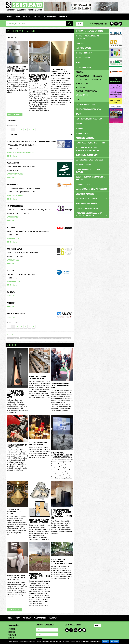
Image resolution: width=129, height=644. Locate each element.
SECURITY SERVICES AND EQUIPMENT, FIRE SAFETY (92, 178)
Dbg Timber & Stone (15, 249)
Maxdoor (11, 228)
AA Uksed (11, 292)
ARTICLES (27, 17)
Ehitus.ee (11, 638)
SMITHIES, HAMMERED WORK (87, 155)
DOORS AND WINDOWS (92, 67)
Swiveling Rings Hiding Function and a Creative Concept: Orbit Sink (17, 69)
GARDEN (92, 124)
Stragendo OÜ (13, 185)
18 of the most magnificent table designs (14, 512)
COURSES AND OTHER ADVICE (92, 208)
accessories (81, 87)
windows (80, 72)
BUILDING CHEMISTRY (92, 133)
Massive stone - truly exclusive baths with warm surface (16, 578)
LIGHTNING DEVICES (92, 48)
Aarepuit (11, 303)
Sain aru (106, 642)
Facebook (116, 24)
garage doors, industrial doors (89, 76)
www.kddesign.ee (14, 217)
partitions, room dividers (86, 91)
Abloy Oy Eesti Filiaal (16, 314)
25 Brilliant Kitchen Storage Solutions (38, 377)
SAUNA (92, 114)
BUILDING (92, 128)
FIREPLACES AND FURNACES (87, 138)
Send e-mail (12, 156)
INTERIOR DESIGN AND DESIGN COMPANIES (87, 37)
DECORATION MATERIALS (92, 104)
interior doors (82, 83)
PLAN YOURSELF (50, 17)
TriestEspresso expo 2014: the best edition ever (60, 386)
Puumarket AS (13, 163)
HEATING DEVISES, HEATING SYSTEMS (90, 143)
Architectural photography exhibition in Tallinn (39, 576)
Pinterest (112, 24)
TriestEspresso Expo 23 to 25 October (17, 446)
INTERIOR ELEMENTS (92, 53)
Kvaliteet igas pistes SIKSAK (116, 101)
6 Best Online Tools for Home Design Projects (39, 521)
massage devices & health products (91, 189)
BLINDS (92, 63)
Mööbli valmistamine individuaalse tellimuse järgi (116, 94)
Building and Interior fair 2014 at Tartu (38, 443)
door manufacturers (64, 338)
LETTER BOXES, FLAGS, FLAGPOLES (89, 160)
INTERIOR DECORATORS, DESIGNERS (90, 31)
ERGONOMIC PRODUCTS (85, 194)
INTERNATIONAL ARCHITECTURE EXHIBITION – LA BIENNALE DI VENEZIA (62, 455)
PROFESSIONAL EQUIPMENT (92, 199)
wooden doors (12, 338)
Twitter (80, 630)
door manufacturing (38, 338)
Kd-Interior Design (15, 206)
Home (9, 17)
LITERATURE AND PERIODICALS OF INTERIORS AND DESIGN (92, 214)
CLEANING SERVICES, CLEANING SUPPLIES (88, 171)
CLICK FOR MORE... (15, 114)
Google (84, 630)
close (92, 100)
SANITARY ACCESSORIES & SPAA (92, 109)
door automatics (24, 338)
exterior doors (82, 95)
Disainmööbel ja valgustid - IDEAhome (116, 87)
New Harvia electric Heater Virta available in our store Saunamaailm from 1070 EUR (62, 514)
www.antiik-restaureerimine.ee (20, 152)
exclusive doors (51, 338)
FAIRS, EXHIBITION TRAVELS (86, 203)
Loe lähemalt (115, 642)
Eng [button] (80, 24)
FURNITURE (92, 43)
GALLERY (37, 17)
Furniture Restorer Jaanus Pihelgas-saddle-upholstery (31, 142)
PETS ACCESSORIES (83, 184)
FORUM (17, 17)
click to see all (14, 610)
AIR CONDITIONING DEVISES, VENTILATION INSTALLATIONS (87, 149)
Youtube (120, 24)
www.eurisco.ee (14, 281)
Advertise (11, 629)
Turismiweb (12, 635)
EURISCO (10, 271)
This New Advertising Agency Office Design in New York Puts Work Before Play (39, 78)
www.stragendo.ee (15, 195)
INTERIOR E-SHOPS (83, 58)
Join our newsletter (98, 24)
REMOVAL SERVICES (83, 165)
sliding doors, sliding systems (89, 80)
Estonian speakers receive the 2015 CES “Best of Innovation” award (15, 394)
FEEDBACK (63, 17)
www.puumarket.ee (15, 174)
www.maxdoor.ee (14, 238)
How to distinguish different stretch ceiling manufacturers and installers (61, 72)
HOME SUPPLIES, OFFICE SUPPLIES (92, 119)
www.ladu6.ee (13, 260)
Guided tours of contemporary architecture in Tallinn (62, 561)
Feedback (11, 632)
